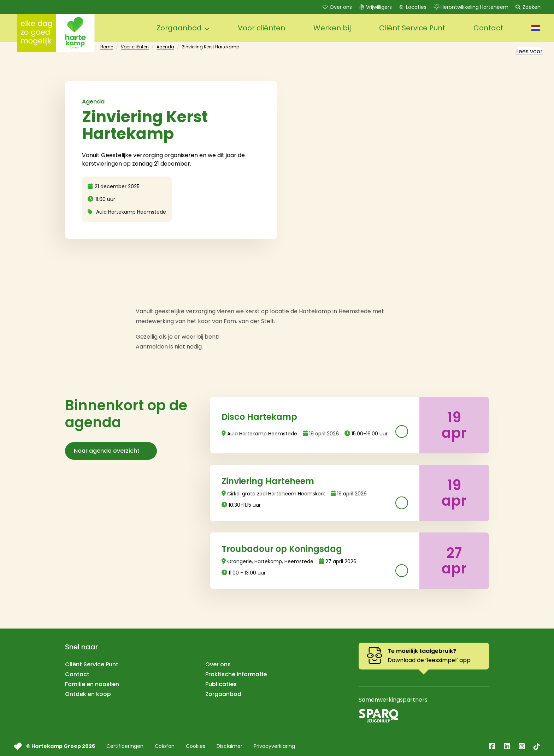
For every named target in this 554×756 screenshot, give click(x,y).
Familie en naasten (92, 684)
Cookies (196, 749)
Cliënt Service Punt (92, 664)
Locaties (412, 7)
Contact (77, 674)
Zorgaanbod (223, 694)
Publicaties (221, 684)
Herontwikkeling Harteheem (470, 7)
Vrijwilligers (375, 7)
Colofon (165, 749)
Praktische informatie (236, 674)
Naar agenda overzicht (111, 451)
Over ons (337, 7)
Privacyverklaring (274, 749)
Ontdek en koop (88, 694)
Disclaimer (229, 749)
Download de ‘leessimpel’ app (429, 660)
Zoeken (527, 7)
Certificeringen (125, 749)
